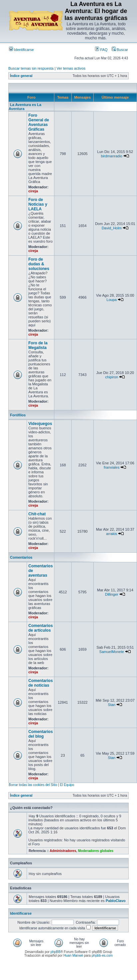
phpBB (55, 952)
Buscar (120, 50)
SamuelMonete (112, 652)
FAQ (101, 50)
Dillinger (112, 594)
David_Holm (112, 228)
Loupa (112, 300)
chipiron (112, 377)
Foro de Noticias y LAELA (38, 204)
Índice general (21, 76)
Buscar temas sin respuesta (31, 68)
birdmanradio (112, 156)
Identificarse (21, 50)
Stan (112, 705)
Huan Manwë (73, 955)
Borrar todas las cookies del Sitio (33, 785)
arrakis (111, 534)
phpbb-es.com (102, 955)
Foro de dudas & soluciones (39, 264)
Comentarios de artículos (40, 628)
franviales (111, 467)
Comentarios (21, 557)
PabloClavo (116, 901)
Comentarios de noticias (40, 683)
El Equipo (67, 785)
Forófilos (18, 415)
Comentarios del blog (40, 734)
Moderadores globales (96, 851)
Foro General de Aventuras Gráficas (39, 122)
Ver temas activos (71, 68)
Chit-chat (37, 514)
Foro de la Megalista (38, 345)
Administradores (63, 851)
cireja (33, 191)
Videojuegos (40, 424)
